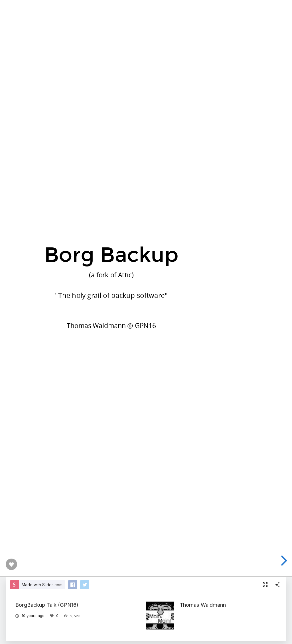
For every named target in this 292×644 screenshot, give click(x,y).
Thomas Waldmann (203, 605)
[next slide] (285, 561)
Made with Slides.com (42, 585)
